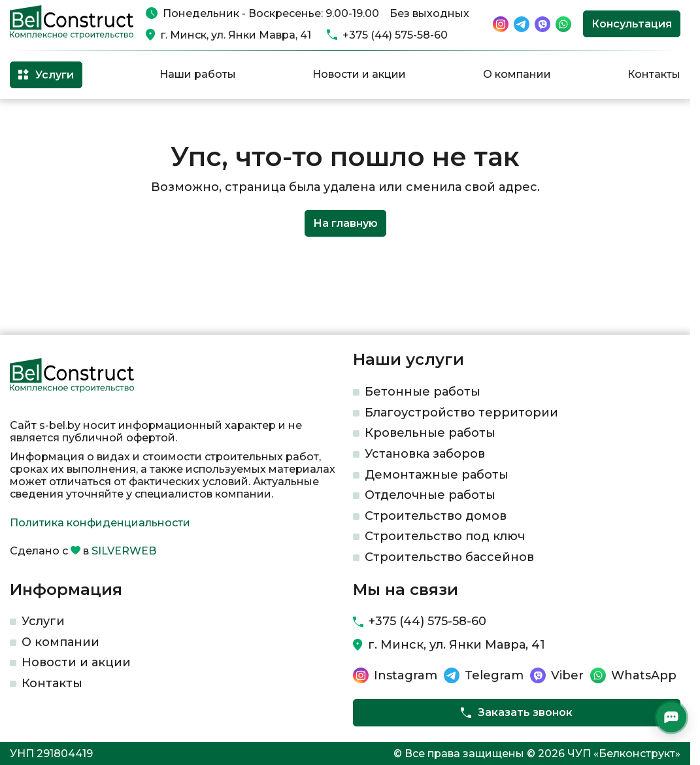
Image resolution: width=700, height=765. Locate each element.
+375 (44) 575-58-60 (395, 35)
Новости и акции (359, 74)
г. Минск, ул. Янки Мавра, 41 (236, 35)
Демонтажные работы (437, 475)
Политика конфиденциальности (100, 523)
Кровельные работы (430, 433)
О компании (517, 74)
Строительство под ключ (445, 536)
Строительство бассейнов (449, 557)
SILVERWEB (124, 551)
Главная (28, 120)
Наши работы (198, 74)
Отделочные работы (430, 495)
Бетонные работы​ (423, 392)
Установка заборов (425, 454)
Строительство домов (436, 516)
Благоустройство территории (461, 413)
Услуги (43, 621)
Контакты (654, 74)
